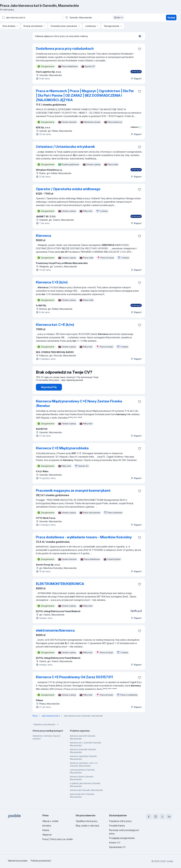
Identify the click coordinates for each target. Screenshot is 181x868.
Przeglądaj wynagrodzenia (122, 838)
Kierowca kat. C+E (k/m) (55, 325)
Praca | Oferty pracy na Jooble (58, 839)
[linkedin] (169, 817)
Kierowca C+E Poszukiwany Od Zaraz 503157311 (74, 685)
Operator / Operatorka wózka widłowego (68, 189)
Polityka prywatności (41, 861)
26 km (119, 18)
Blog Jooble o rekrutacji (87, 826)
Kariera (46, 830)
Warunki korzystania (18, 861)
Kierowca (43, 236)
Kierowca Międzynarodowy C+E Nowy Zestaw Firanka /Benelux (79, 411)
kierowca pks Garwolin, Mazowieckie (86, 798)
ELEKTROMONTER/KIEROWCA (60, 592)
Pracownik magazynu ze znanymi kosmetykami (73, 498)
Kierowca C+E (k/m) (52, 282)
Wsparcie (47, 835)
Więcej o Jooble (50, 821)
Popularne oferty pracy (120, 821)
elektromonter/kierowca (55, 638)
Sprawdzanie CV (117, 847)
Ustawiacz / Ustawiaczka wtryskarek (65, 147)
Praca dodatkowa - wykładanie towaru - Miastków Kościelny (84, 545)
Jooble (170, 861)
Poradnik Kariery (117, 826)
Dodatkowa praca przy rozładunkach (65, 49)
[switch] (141, 36)
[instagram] (156, 817)
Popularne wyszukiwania (46, 732)
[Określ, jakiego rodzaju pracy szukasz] (31, 18)
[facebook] (149, 817)
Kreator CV (115, 843)
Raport (136, 79)
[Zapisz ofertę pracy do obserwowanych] (140, 49)
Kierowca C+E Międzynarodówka (62, 456)
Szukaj (171, 18)
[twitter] (162, 817)
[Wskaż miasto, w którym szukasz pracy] (94, 18)
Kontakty (47, 826)
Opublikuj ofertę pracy (87, 821)
